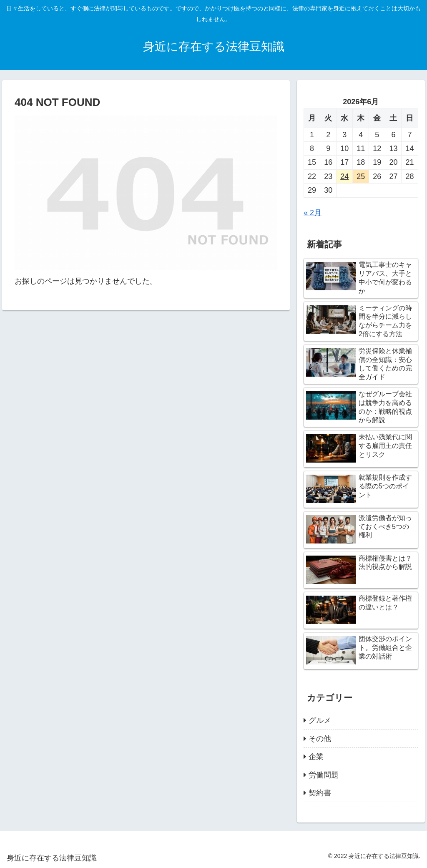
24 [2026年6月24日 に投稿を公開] (344, 176)
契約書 (320, 793)
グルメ (320, 720)
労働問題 (324, 775)
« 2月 (313, 213)
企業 (316, 757)
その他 (320, 739)
